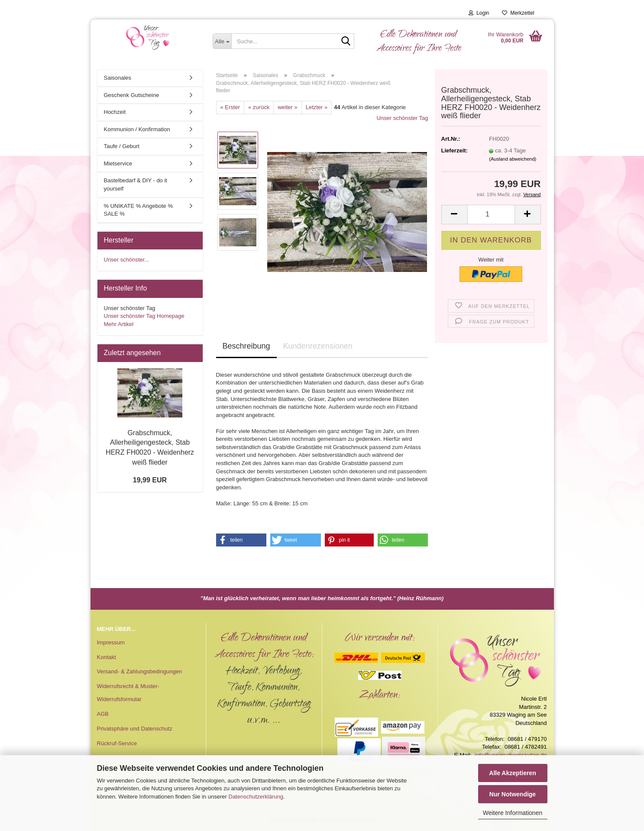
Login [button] (479, 13)
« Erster (230, 107)
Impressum (111, 642)
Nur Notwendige (513, 794)
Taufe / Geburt (122, 146)
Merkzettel (518, 13)
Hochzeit (115, 112)
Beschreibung (246, 346)
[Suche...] (222, 41)
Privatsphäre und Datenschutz (135, 729)
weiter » (288, 107)
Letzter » (317, 107)
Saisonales (118, 78)
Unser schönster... (127, 260)
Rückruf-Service (117, 743)
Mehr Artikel (119, 324)
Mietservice (118, 163)
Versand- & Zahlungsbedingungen (140, 671)
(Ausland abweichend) (513, 159)
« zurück (259, 107)
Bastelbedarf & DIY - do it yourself (136, 184)
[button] (454, 215)
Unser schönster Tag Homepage (144, 316)
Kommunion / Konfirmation (137, 129)
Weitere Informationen (513, 813)
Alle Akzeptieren (512, 773)
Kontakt (107, 657)
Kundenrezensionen (318, 346)
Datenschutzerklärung (256, 797)
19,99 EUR (150, 480)
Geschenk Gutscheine (132, 95)
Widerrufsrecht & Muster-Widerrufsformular (128, 693)
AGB (103, 714)
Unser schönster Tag (402, 118)
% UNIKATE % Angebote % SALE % (138, 210)
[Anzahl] (491, 215)
